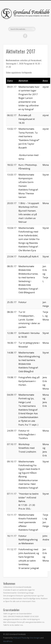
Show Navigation (41, 24)
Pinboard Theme (20, 638)
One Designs (35, 638)
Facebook (25, 36)
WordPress (8, 641)
